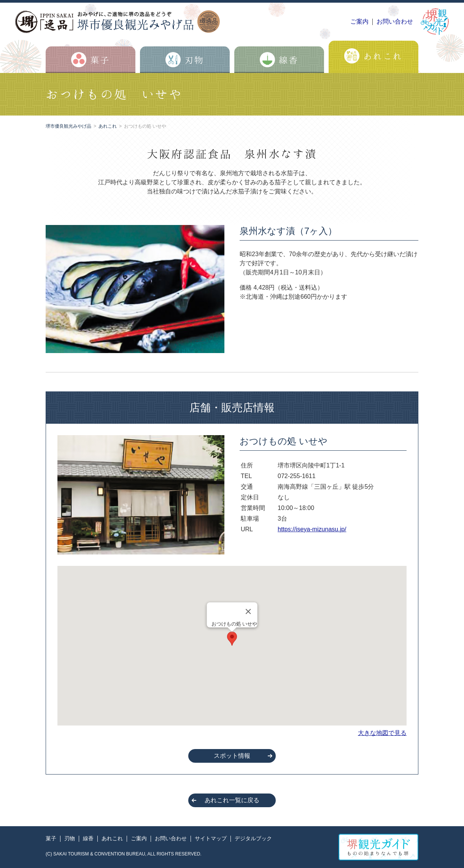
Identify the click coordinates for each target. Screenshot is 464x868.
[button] (232, 639)
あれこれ (108, 126)
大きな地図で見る (382, 733)
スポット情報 (232, 756)
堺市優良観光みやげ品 (68, 126)
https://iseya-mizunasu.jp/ (312, 529)
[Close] (248, 611)
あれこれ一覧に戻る (232, 800)
